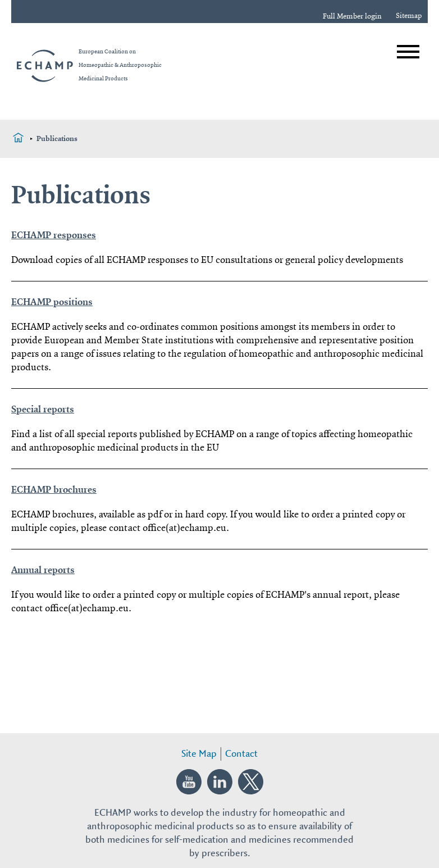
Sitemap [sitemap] (409, 16)
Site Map (199, 754)
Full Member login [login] (352, 16)
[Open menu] (408, 52)
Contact (241, 754)
